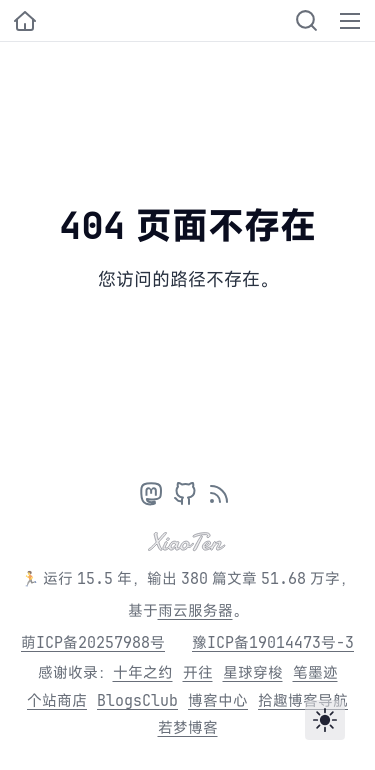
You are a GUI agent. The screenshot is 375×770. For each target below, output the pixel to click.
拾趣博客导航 (303, 700)
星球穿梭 (253, 672)
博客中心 (218, 700)
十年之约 (143, 672)
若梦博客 (188, 727)
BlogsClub (137, 700)
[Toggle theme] (325, 720)
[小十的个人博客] (25, 21)
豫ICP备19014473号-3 (273, 642)
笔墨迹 (315, 672)
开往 (198, 672)
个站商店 (57, 700)
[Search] (306, 20)
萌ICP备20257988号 (93, 642)
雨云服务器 (195, 610)
